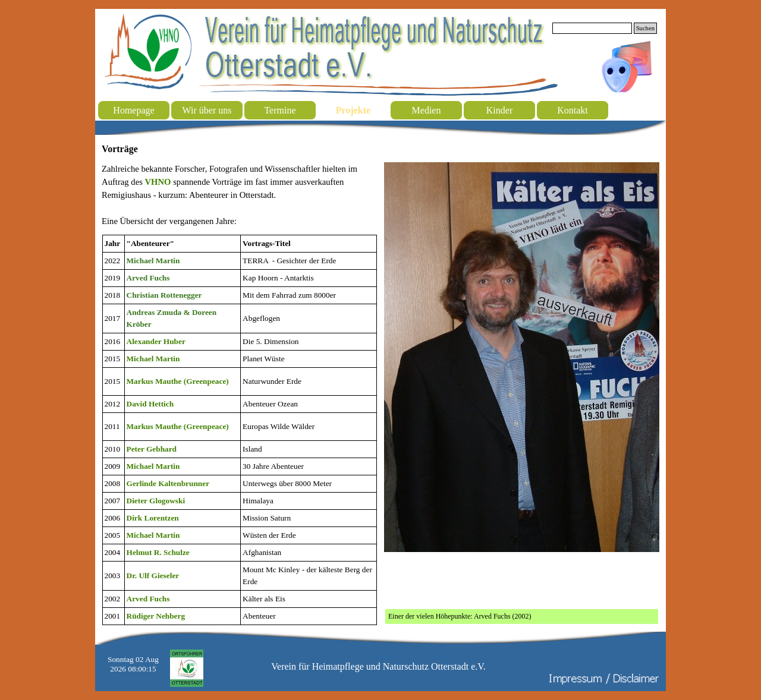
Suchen (645, 28)
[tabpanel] (239, 195)
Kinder (499, 110)
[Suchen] (592, 28)
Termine (280, 110)
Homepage (133, 110)
